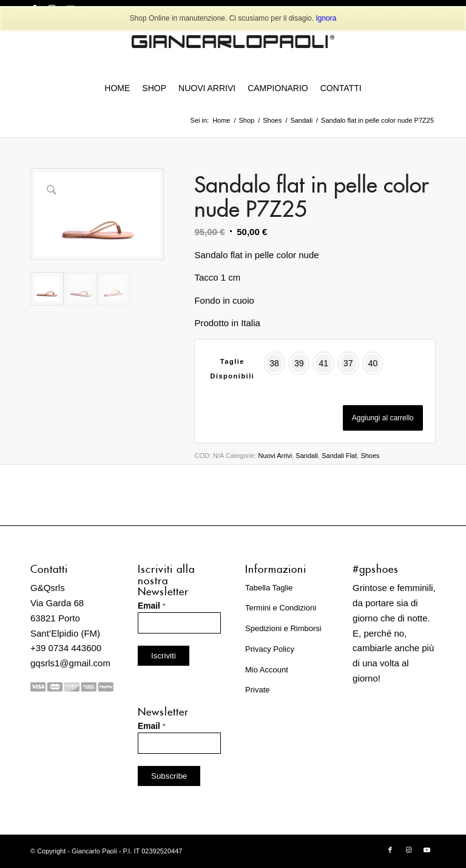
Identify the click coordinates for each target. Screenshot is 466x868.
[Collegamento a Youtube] (427, 850)
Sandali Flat (339, 456)
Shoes (370, 456)
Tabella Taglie (269, 588)
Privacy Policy (270, 649)
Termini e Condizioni (281, 608)
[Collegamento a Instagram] (408, 850)
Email (152, 606)
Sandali (307, 456)
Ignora (326, 18)
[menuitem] (117, 88)
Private (257, 690)
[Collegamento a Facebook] (390, 850)
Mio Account (267, 670)
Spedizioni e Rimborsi (283, 628)
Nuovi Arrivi (275, 456)
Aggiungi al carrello (383, 418)
